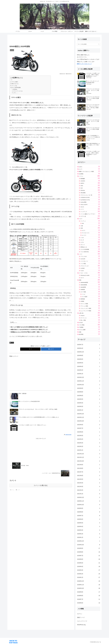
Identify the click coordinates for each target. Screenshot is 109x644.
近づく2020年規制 (16, 87)
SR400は (15, 89)
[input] (89, 44)
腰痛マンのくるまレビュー (84, 64)
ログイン (80, 614)
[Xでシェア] (30, 349)
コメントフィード (82, 621)
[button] (99, 44)
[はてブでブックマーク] (51, 349)
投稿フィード (81, 617)
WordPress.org (81, 625)
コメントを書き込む (41, 485)
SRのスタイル (15, 84)
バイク (12, 343)
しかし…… (16, 93)
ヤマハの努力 (15, 82)
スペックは (14, 86)
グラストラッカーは (18, 91)
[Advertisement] (41, 40)
